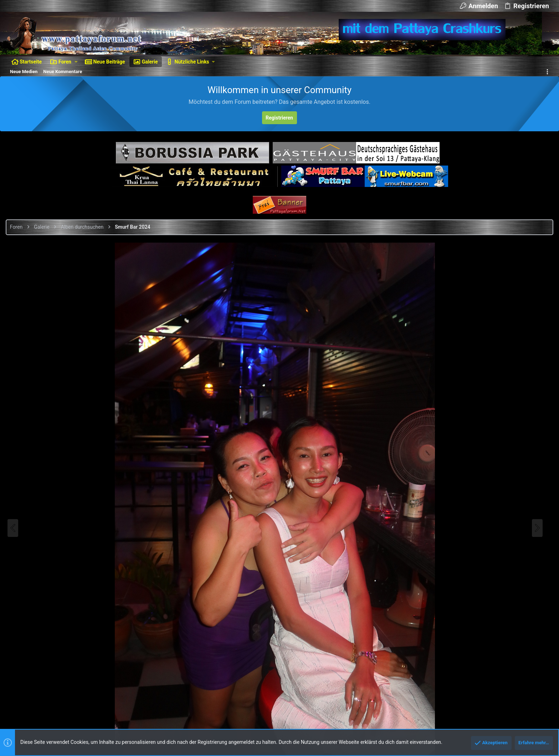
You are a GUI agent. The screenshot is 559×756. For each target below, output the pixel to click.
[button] (76, 62)
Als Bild (474, 483)
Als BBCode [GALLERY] (490, 543)
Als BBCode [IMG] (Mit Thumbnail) (501, 523)
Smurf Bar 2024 (531, 266)
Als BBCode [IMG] (484, 503)
